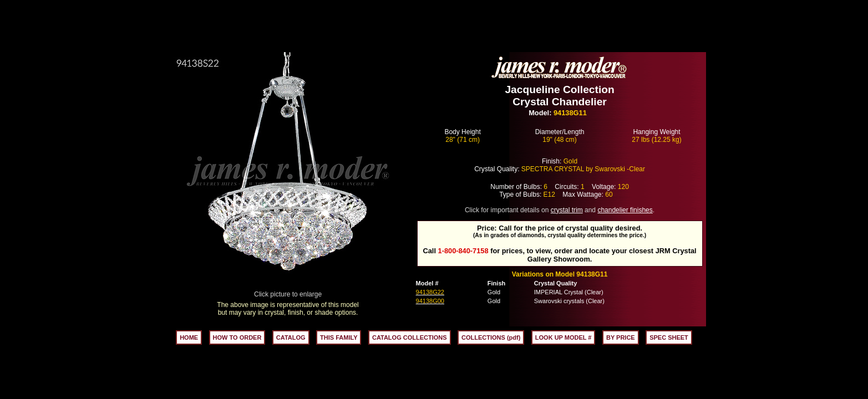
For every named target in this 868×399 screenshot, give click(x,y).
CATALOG (291, 337)
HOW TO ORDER (237, 337)
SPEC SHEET (669, 337)
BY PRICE (621, 337)
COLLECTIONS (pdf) (491, 337)
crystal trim (567, 210)
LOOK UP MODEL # (564, 337)
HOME (189, 337)
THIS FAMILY (339, 337)
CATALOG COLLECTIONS (410, 337)
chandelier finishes (625, 210)
